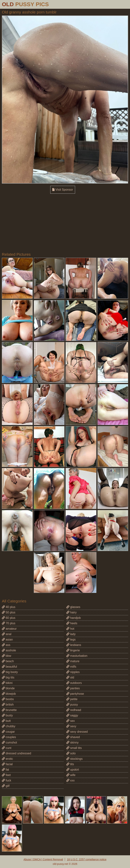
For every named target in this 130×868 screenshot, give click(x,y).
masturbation (77, 656)
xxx (70, 780)
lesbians (74, 645)
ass (6, 645)
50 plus (9, 612)
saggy (72, 715)
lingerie (73, 650)
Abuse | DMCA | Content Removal (43, 859)
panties (73, 688)
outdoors (74, 683)
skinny (72, 742)
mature (73, 661)
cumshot (9, 742)
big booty (10, 672)
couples (9, 737)
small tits (74, 748)
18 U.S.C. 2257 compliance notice (87, 859)
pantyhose (75, 694)
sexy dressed (77, 732)
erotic (7, 759)
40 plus (9, 607)
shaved (73, 737)
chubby (9, 726)
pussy (72, 705)
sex (71, 721)
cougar (8, 732)
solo (71, 753)
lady (71, 634)
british (8, 705)
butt (6, 721)
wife (71, 775)
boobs (8, 699)
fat (5, 770)
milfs (71, 667)
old (70, 677)
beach (8, 661)
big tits (8, 677)
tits (70, 764)
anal (7, 634)
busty (7, 715)
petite (72, 699)
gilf (6, 786)
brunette (9, 710)
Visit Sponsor (63, 190)
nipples (73, 672)
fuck (7, 780)
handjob (73, 618)
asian (7, 640)
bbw (7, 656)
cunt (7, 748)
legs (71, 640)
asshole (9, 650)
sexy (71, 726)
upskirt (73, 770)
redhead (74, 710)
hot (70, 629)
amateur (9, 629)
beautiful (9, 667)
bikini (7, 683)
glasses (73, 607)
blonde (8, 688)
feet (6, 775)
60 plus (9, 618)
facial (7, 764)
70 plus (9, 623)
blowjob (9, 694)
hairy (71, 612)
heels (72, 623)
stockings (74, 759)
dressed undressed (17, 753)
